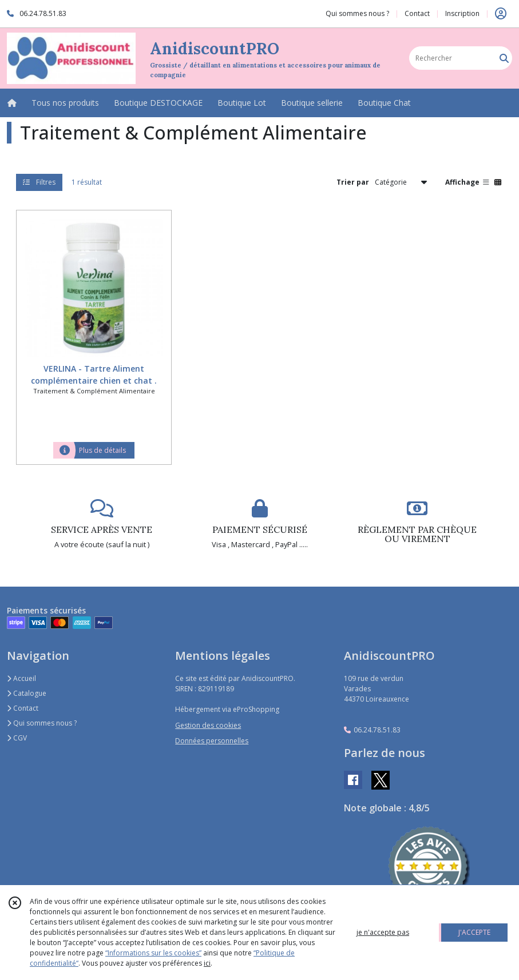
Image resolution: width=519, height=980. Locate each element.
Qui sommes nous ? (42, 723)
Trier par (353, 182)
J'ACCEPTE (474, 932)
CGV (17, 738)
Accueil (21, 678)
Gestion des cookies (208, 725)
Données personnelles (212, 741)
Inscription (462, 13)
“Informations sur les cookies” (153, 953)
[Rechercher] (504, 58)
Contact (417, 13)
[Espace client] (501, 14)
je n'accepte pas (383, 932)
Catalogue (27, 693)
